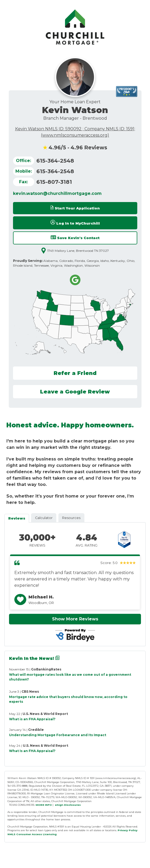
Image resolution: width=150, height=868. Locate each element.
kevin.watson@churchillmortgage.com (57, 193)
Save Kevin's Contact (75, 238)
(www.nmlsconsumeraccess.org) (75, 135)
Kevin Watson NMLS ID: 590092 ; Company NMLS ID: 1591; (75, 129)
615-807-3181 (54, 182)
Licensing (50, 834)
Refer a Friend (75, 373)
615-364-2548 (55, 161)
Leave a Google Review (75, 392)
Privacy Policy (128, 830)
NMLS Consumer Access (25, 834)
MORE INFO (44, 805)
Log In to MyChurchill (75, 223)
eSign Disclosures (68, 805)
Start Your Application (75, 208)
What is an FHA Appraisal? (32, 719)
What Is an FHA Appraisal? (32, 751)
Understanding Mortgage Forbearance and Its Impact (58, 735)
